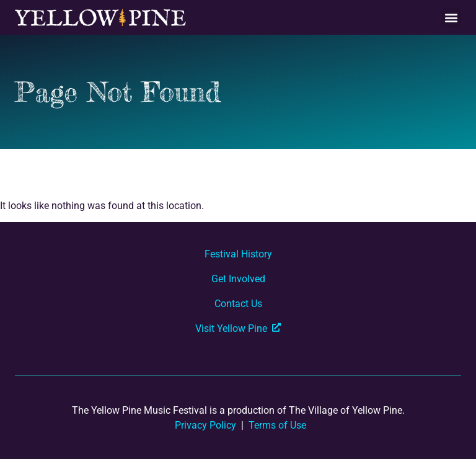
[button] (451, 18)
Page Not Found (118, 92)
